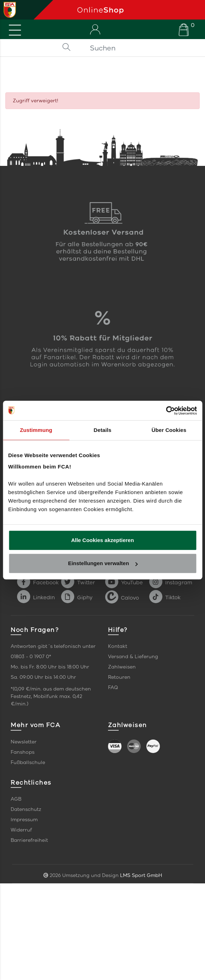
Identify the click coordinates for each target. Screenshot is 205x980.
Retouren (119, 677)
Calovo (122, 597)
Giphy (77, 597)
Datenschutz (26, 809)
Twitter (78, 583)
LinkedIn (36, 597)
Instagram (171, 583)
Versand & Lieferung (133, 657)
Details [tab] (103, 430)
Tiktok (165, 597)
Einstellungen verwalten (103, 563)
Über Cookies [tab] (169, 430)
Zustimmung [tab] (36, 430)
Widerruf (21, 830)
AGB (16, 799)
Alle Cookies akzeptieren (102, 540)
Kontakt (118, 646)
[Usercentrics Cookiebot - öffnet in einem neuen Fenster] (166, 411)
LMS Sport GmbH (141, 875)
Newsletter (24, 742)
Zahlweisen (122, 667)
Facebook (38, 583)
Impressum (24, 820)
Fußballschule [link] (28, 762)
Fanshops (23, 752)
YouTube (124, 583)
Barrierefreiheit (29, 840)
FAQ (113, 687)
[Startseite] (138, 10)
